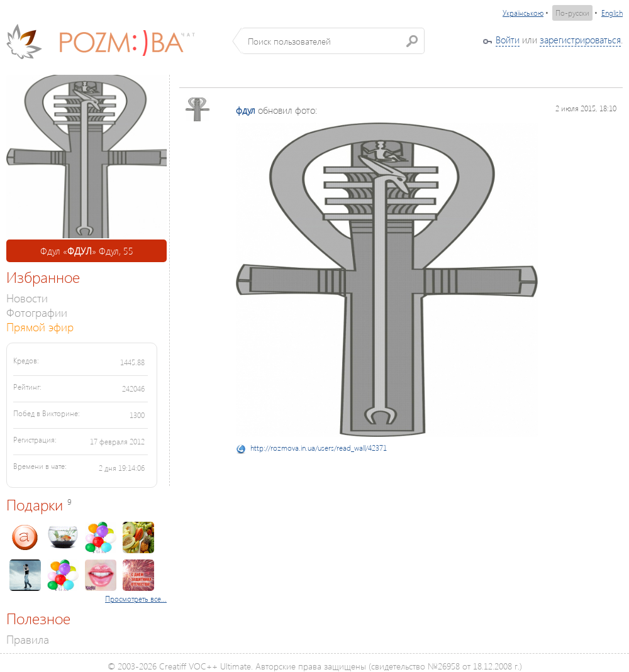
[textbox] (333, 41)
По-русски (572, 13)
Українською (523, 13)
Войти (508, 40)
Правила (28, 639)
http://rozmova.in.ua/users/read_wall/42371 (319, 448)
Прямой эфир (40, 327)
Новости (27, 298)
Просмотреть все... (136, 599)
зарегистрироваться (580, 40)
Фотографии (37, 312)
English (612, 13)
